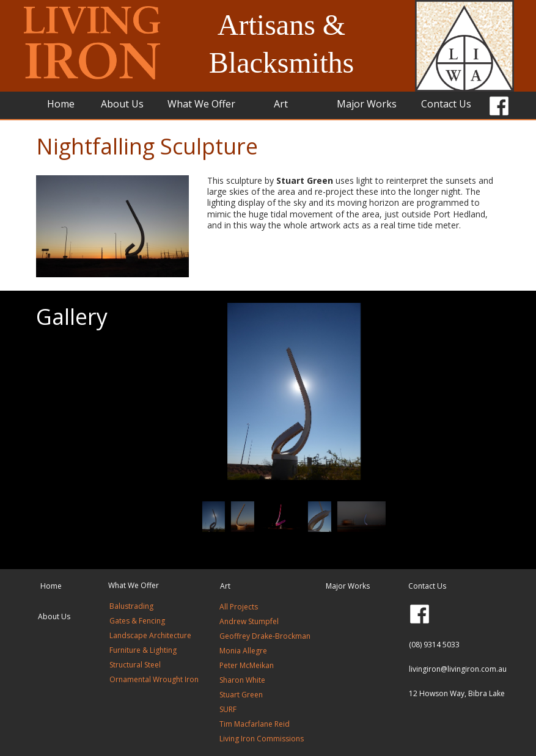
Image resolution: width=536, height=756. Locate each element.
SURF (228, 709)
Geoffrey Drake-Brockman (265, 636)
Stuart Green (241, 695)
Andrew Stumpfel (249, 621)
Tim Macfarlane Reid (255, 724)
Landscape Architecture (150, 635)
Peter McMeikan (247, 665)
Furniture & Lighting (143, 650)
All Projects (240, 607)
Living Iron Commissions (262, 739)
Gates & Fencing (137, 621)
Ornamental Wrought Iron (154, 679)
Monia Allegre (243, 651)
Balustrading (131, 606)
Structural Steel (135, 665)
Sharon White (242, 680)
